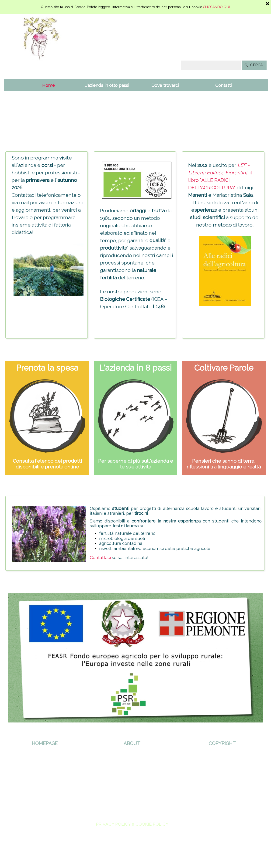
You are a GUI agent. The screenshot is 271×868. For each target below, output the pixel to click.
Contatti (223, 85)
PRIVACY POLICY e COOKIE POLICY (132, 824)
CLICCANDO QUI (216, 7)
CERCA (257, 65)
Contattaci (100, 557)
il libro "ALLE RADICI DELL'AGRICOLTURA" (220, 180)
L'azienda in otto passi (107, 85)
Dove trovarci (165, 85)
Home (49, 85)
